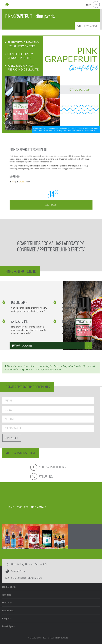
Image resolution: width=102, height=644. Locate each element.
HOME (79, 26)
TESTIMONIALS (38, 507)
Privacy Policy (7, 618)
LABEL (32, 181)
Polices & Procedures (9, 587)
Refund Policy (7, 603)
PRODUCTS (22, 507)
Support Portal (18, 571)
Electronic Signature (9, 626)
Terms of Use (6, 595)
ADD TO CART (51, 196)
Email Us (37, 578)
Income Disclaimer (8, 610)
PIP (26, 181)
